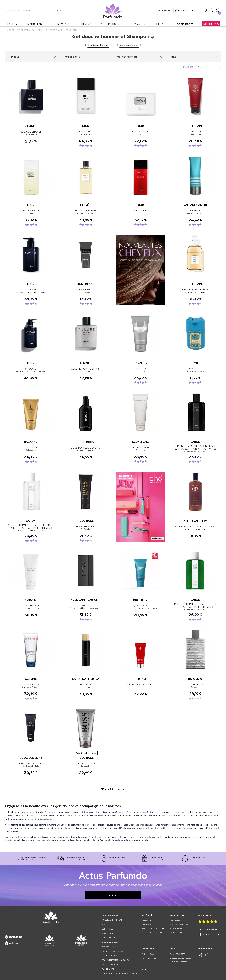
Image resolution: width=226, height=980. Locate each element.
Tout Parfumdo (110, 942)
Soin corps (107, 933)
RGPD (144, 966)
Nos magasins (109, 947)
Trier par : (188, 67)
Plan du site (108, 969)
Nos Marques (147, 921)
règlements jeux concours (116, 960)
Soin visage (108, 929)
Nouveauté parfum (112, 920)
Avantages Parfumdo (113, 965)
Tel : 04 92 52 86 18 (177, 954)
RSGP (144, 969)
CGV (143, 962)
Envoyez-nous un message (181, 958)
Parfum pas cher (111, 916)
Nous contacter (176, 928)
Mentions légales (149, 958)
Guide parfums (109, 956)
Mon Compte (175, 921)
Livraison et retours (178, 932)
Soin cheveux (109, 938)
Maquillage (108, 924)
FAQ (172, 966)
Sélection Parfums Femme (153, 932)
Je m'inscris (113, 895)
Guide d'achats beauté (113, 951)
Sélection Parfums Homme (153, 928)
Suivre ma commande (179, 925)
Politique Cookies (149, 954)
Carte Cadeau (147, 925)
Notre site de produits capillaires (119, 973)
